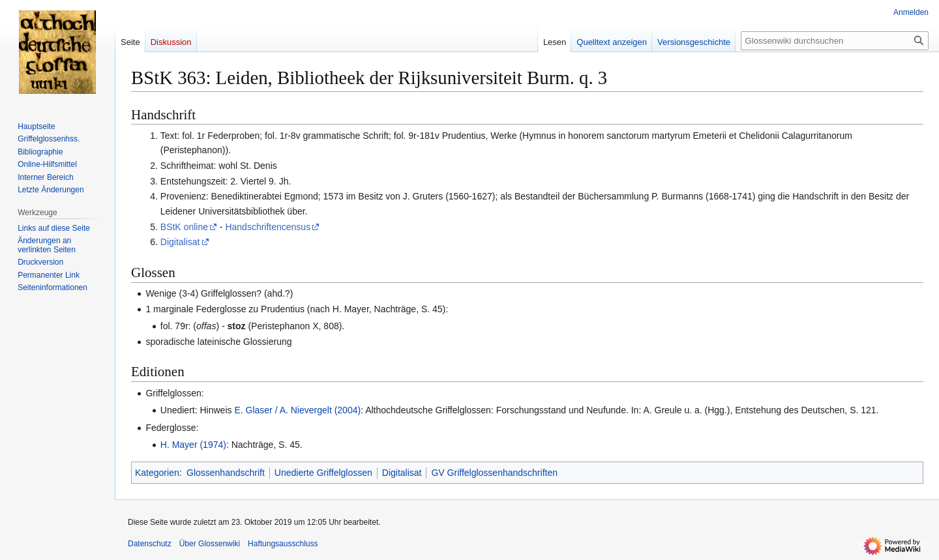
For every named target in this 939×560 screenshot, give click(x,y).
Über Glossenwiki (210, 544)
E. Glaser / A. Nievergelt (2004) (297, 410)
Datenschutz (150, 544)
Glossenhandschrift (226, 473)
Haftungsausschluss (283, 544)
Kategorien (157, 473)
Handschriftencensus (268, 227)
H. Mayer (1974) (193, 445)
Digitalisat (180, 242)
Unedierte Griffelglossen (323, 473)
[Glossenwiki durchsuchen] (835, 41)
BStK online (184, 227)
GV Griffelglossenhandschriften (494, 473)
